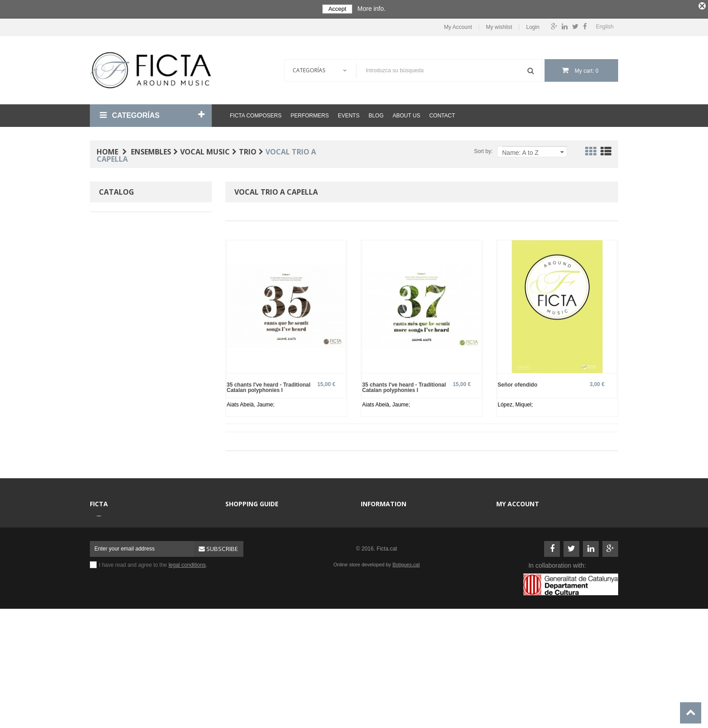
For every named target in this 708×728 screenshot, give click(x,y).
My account (518, 504)
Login (533, 27)
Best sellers (245, 615)
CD (235, 588)
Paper (120, 234)
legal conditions (187, 668)
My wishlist (499, 27)
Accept (337, 9)
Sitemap (377, 574)
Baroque (123, 271)
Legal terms (381, 534)
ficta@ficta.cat (132, 548)
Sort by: (483, 151)
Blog (376, 116)
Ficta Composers (256, 116)
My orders (514, 534)
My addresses (519, 547)
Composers (245, 520)
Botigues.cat (406, 668)
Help (372, 561)
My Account (458, 27)
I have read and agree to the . (153, 668)
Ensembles (245, 547)
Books (239, 561)
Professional (128, 380)
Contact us (380, 520)
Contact (442, 116)
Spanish (123, 344)
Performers (310, 116)
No (116, 417)
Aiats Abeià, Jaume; (251, 405)
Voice (119, 307)
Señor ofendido (517, 385)
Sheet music (246, 574)
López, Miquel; (515, 405)
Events (349, 116)
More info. (372, 9)
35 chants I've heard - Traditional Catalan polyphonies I (269, 387)
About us (407, 116)
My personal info (522, 561)
